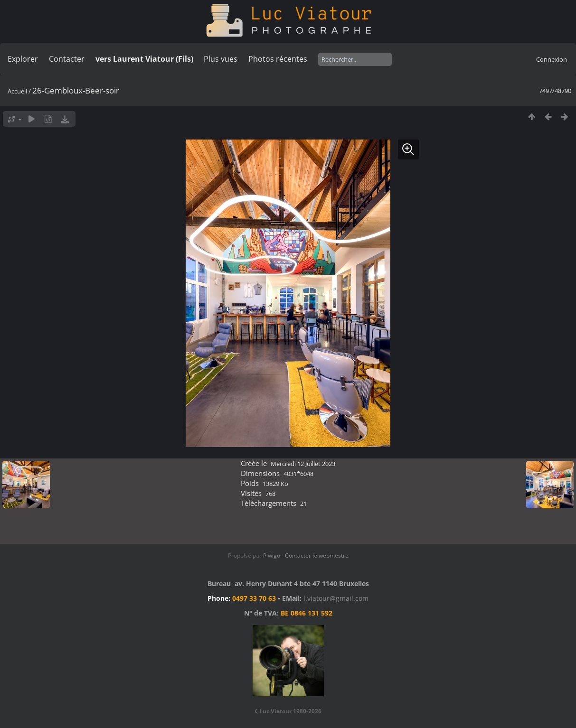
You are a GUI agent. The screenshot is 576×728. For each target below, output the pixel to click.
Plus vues (221, 59)
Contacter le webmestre (317, 555)
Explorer (23, 59)
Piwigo (272, 555)
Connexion (552, 59)
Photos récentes (278, 59)
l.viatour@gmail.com (336, 598)
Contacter (67, 59)
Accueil (17, 91)
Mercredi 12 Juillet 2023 (303, 464)
